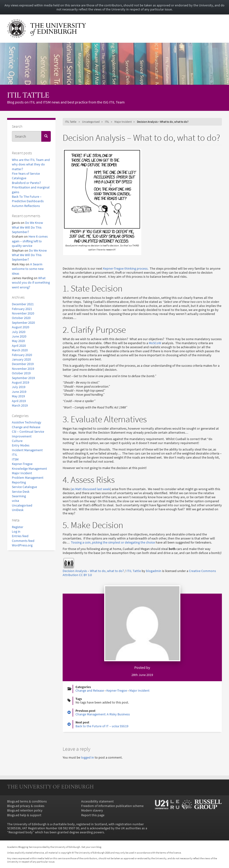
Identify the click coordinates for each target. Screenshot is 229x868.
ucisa (15, 501)
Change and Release (26, 427)
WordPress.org (22, 545)
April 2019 (19, 401)
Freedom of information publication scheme (112, 806)
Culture (17, 441)
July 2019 (19, 387)
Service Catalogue (24, 487)
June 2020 (19, 336)
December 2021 (23, 304)
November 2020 (23, 313)
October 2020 (21, 318)
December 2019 (23, 364)
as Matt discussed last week (91, 489)
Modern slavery (92, 810)
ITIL (15, 455)
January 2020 (21, 359)
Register (18, 527)
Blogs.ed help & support (24, 815)
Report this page (93, 815)
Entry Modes (21, 445)
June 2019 (19, 392)
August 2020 (21, 327)
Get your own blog (91, 847)
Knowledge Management (29, 469)
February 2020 (22, 355)
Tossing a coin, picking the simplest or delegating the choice (113, 542)
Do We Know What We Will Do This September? (27, 227)
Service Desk (21, 492)
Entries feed (20, 536)
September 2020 (23, 323)
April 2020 (19, 346)
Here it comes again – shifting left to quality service (30, 241)
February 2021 (22, 309)
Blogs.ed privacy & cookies (26, 806)
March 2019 (20, 406)
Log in (16, 532)
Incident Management (27, 450)
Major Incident (22, 473)
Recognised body (21, 832)
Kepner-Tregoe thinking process (125, 269)
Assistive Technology (27, 422)
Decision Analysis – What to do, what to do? (93, 571)
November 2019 (23, 369)
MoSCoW (155, 343)
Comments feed (23, 541)
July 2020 (19, 332)
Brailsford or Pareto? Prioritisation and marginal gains (31, 188)
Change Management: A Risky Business (103, 714)
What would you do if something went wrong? (31, 283)
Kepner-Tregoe (22, 464)
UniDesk (18, 510)
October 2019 (21, 373)
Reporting (19, 482)
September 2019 (23, 378)
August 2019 (21, 382)
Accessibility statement (97, 801)
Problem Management (28, 478)
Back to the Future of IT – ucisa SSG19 (102, 726)
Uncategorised (22, 505)
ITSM (15, 459)
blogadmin (154, 571)
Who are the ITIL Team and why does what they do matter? (31, 164)
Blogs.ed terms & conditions (27, 801)
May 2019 (18, 396)
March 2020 (20, 350)
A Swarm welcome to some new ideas (28, 269)
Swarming (19, 496)
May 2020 (18, 341)
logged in (87, 758)
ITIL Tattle (28, 96)
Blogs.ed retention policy (25, 810)
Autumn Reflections (26, 206)
